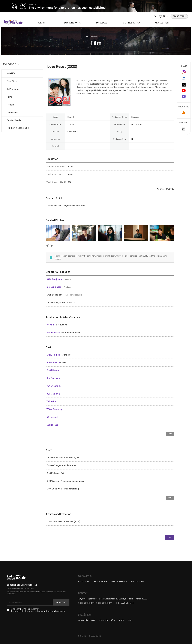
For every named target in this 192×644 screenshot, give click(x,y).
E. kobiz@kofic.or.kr (125, 603)
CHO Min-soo (53, 370)
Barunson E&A (54, 333)
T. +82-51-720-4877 (86, 603)
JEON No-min (53, 394)
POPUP (179, 16)
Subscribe (61, 602)
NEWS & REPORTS (72, 23)
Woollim (51, 325)
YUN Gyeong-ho (54, 386)
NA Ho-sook (52, 417)
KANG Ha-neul (54, 355)
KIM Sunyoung (53, 378)
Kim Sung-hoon (54, 287)
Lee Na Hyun (52, 425)
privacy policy (34, 611)
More (170, 434)
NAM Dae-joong (54, 279)
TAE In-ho (51, 401)
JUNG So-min (53, 362)
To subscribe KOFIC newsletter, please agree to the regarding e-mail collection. (38, 610)
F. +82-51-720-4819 (104, 603)
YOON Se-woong (54, 409)
